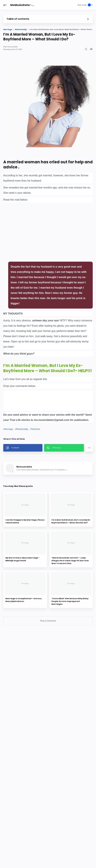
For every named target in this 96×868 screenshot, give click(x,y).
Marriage (9, 429)
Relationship (22, 429)
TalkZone (36, 429)
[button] (5, 5)
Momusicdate (12, 47)
